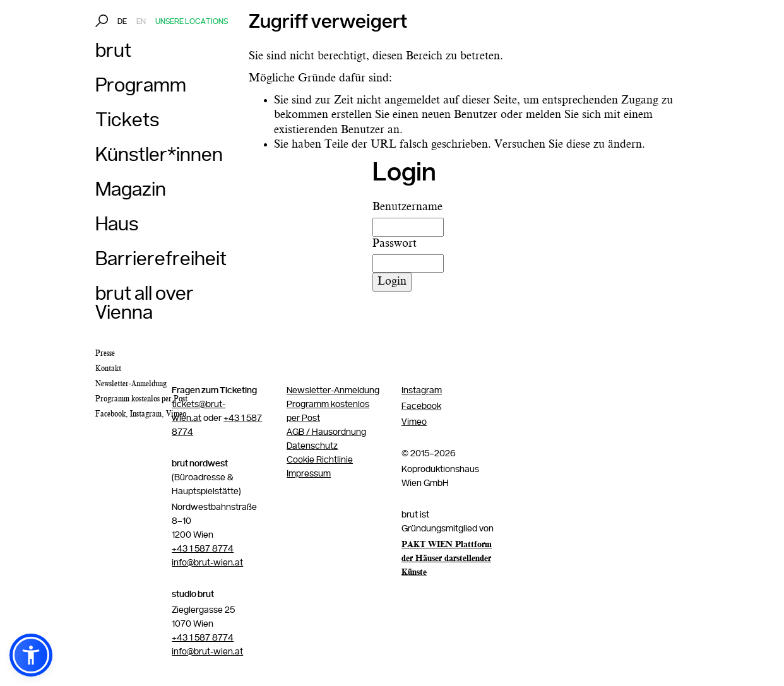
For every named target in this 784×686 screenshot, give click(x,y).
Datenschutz (312, 446)
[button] (31, 655)
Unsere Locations (192, 22)
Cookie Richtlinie (320, 460)
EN (141, 22)
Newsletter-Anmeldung (333, 391)
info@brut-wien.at (207, 563)
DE (122, 22)
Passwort (395, 244)
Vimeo (176, 414)
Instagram (146, 414)
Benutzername (407, 207)
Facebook (110, 414)
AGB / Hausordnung (326, 432)
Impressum (309, 474)
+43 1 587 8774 (203, 549)
